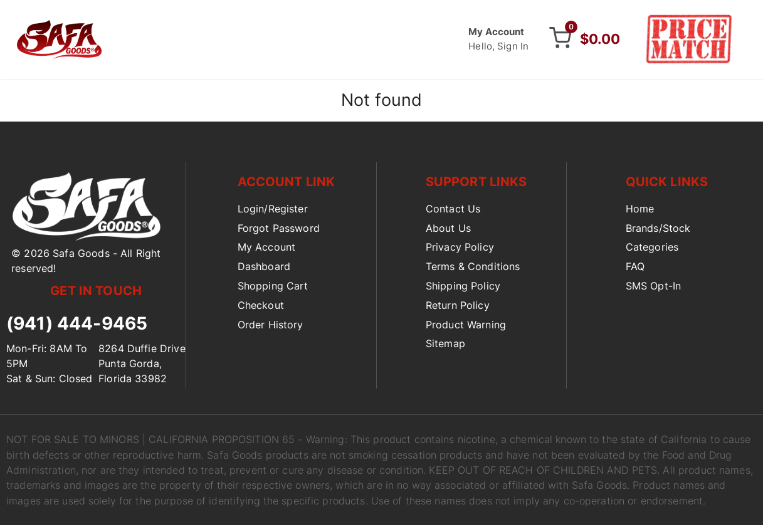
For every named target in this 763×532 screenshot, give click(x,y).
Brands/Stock (658, 231)
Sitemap (445, 347)
